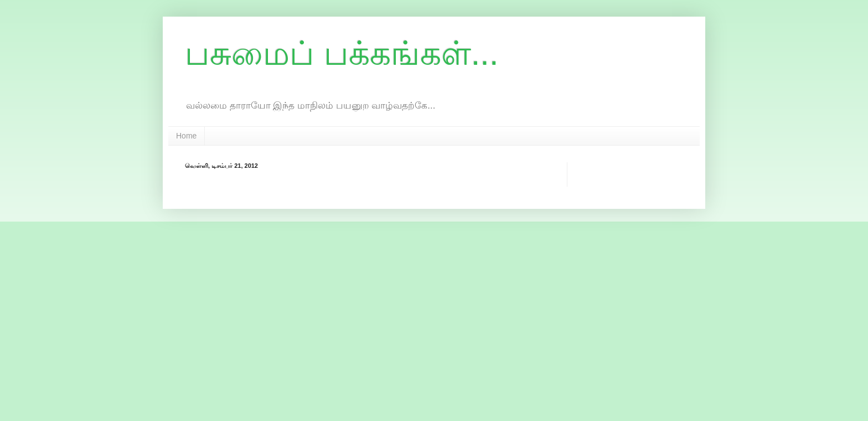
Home (186, 136)
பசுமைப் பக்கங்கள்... (342, 53)
